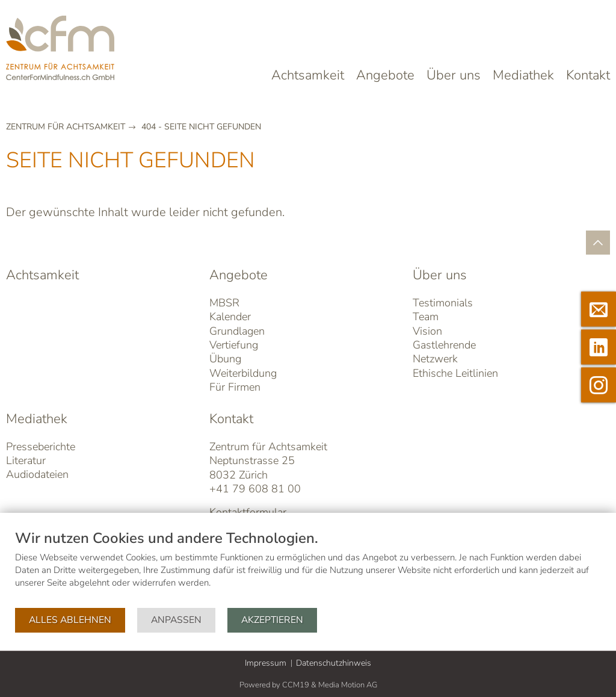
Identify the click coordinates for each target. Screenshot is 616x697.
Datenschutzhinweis (334, 663)
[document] (308, 568)
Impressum (266, 663)
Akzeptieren (272, 620)
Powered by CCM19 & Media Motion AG (308, 685)
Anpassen (176, 620)
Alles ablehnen (70, 620)
